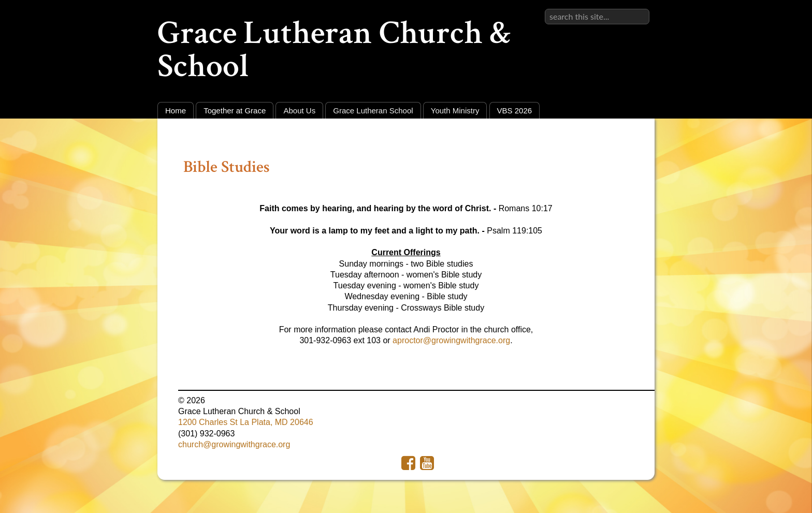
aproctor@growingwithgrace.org (451, 340)
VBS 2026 (515, 111)
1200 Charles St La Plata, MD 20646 (246, 422)
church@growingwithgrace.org (234, 444)
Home (176, 111)
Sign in (637, 9)
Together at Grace (235, 111)
